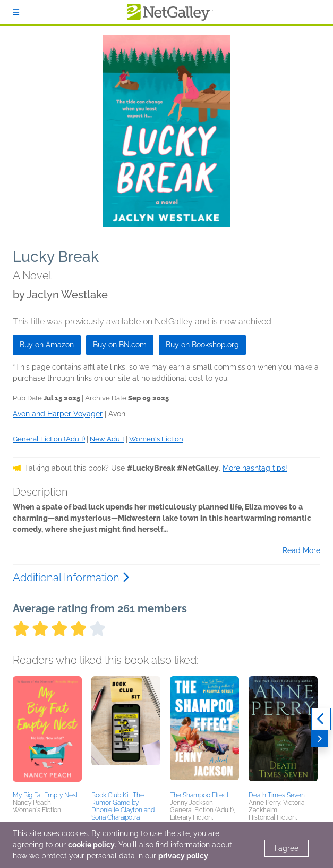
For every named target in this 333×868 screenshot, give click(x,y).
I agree (287, 848)
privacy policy (183, 856)
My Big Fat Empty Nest (45, 795)
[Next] (319, 739)
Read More (301, 550)
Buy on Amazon (47, 345)
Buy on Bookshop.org (202, 345)
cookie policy (91, 845)
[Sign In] (16, 12)
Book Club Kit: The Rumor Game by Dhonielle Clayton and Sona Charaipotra (123, 806)
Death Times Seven (277, 795)
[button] (47, 732)
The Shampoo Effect (199, 795)
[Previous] (321, 719)
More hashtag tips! (255, 468)
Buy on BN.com (120, 345)
